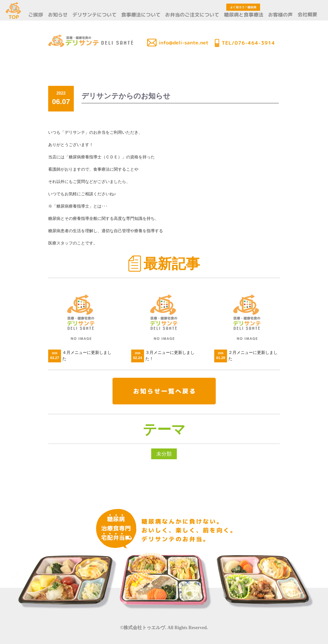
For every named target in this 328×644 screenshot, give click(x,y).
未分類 (164, 454)
